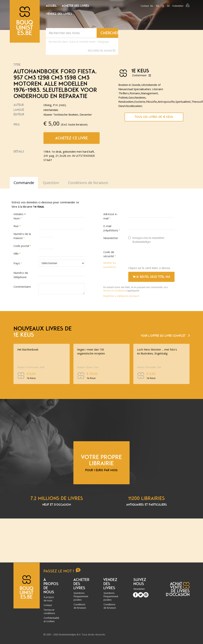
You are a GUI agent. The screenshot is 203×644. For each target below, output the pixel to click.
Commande (24, 183)
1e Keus (140, 71)
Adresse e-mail (111, 216)
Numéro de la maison (22, 236)
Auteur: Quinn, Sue (88, 367)
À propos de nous (49, 599)
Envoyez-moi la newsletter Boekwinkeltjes (146, 240)
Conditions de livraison (80, 606)
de (168, 6)
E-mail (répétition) (111, 228)
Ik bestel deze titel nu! (151, 277)
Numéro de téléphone (21, 275)
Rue (16, 226)
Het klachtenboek (28, 349)
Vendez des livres (59, 14)
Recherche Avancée (102, 51)
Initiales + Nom (20, 216)
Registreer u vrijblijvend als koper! (121, 296)
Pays (17, 263)
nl (152, 6)
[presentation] (157, 256)
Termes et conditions (49, 612)
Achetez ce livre (72, 138)
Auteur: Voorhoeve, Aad (31, 367)
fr (163, 6)
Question (51, 183)
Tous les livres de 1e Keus (154, 117)
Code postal (21, 246)
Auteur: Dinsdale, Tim (149, 367)
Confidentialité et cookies (51, 620)
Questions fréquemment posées (81, 596)
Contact (145, 6)
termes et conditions (115, 291)
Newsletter (111, 238)
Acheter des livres (75, 6)
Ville (16, 253)
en (157, 6)
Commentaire (22, 287)
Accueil (51, 6)
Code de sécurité (109, 254)
